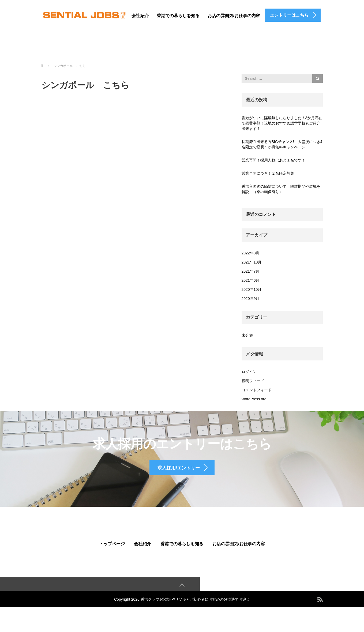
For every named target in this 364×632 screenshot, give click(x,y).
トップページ (112, 552)
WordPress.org (254, 399)
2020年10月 (252, 289)
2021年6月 (251, 280)
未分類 (247, 335)
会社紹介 (140, 16)
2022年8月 (251, 253)
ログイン (249, 372)
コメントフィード (257, 390)
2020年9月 (251, 299)
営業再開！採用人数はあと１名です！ (273, 160)
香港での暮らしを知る (178, 16)
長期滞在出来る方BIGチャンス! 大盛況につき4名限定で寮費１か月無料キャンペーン (282, 144)
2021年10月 (252, 262)
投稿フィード (253, 381)
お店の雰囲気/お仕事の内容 (234, 16)
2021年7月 (251, 271)
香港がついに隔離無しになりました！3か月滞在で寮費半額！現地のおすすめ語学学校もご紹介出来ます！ (282, 123)
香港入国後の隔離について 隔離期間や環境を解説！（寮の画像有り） (281, 189)
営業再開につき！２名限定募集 (268, 173)
